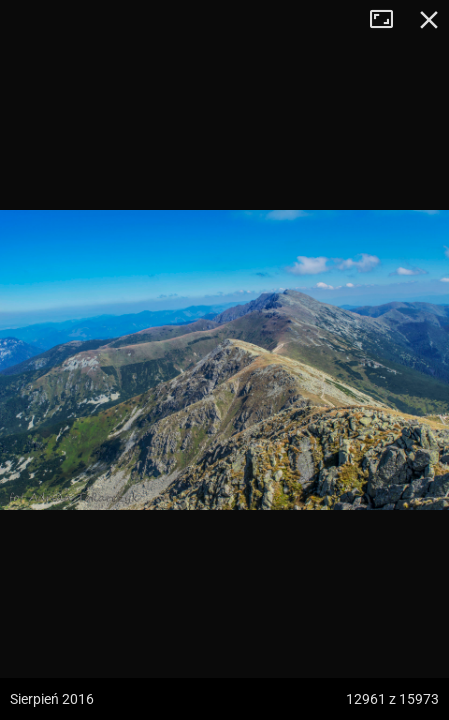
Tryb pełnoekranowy (389, 20)
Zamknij (429, 20)
